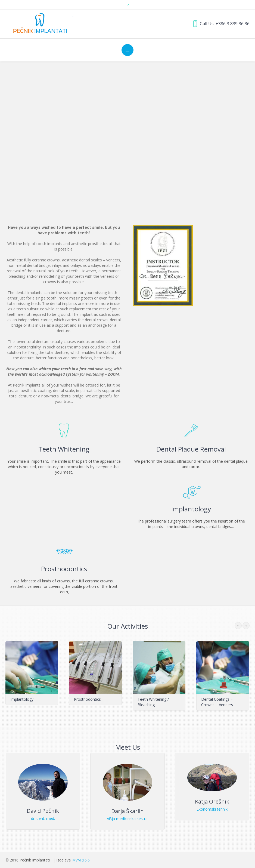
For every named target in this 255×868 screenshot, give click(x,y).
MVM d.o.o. (82, 860)
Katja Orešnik (212, 801)
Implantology (22, 699)
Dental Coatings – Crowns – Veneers (217, 702)
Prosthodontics (87, 699)
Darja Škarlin (128, 811)
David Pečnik (43, 811)
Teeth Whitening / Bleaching (153, 702)
